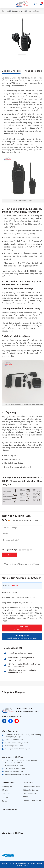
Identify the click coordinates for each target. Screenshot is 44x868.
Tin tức (5, 801)
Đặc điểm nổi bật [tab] (11, 71)
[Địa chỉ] (22, 736)
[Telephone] (22, 743)
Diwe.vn (26, 866)
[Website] (4, 721)
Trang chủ (6, 11)
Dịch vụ (5, 797)
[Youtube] (17, 721)
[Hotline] (22, 740)
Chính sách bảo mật (31, 790)
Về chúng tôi (7, 787)
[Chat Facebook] (10, 721)
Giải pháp (6, 794)
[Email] (22, 749)
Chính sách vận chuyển (32, 800)
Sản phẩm (6, 790)
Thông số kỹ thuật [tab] (33, 71)
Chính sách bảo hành (31, 787)
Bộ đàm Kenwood (19, 11)
